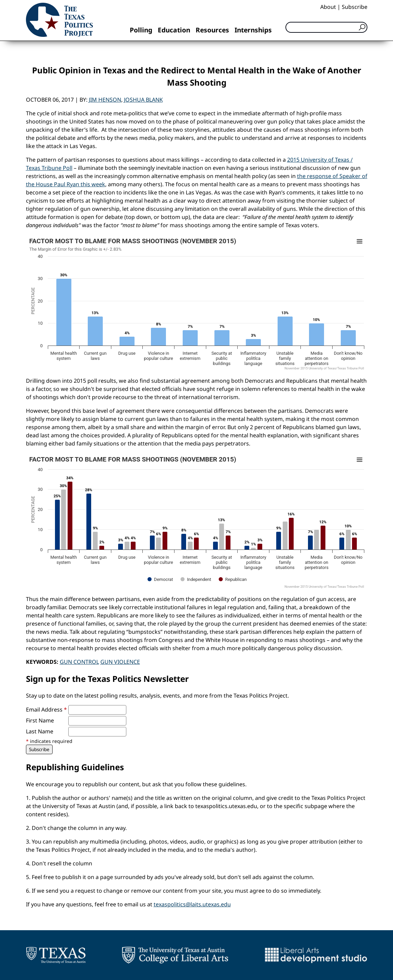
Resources (212, 30)
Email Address (46, 710)
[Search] (326, 27)
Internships (253, 30)
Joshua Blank (143, 100)
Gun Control (79, 662)
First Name (40, 720)
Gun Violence (120, 662)
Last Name (40, 731)
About (328, 7)
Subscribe (355, 7)
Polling (141, 30)
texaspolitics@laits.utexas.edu (192, 904)
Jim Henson (105, 100)
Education (174, 30)
